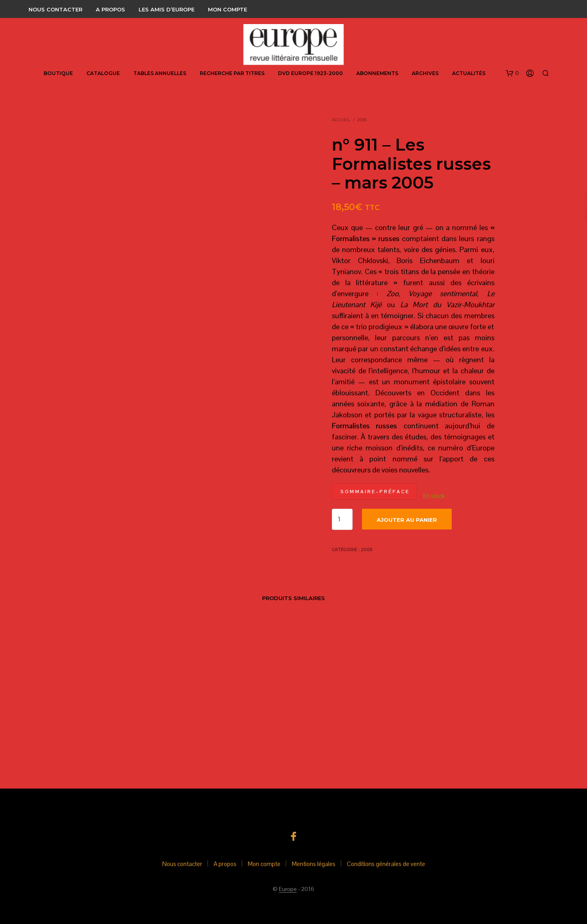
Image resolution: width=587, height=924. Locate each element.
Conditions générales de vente (386, 864)
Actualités (469, 73)
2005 (362, 120)
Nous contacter (55, 9)
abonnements (377, 73)
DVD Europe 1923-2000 (310, 73)
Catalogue (103, 73)
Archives (425, 73)
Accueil (341, 120)
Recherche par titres (232, 73)
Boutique (58, 73)
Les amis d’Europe (167, 9)
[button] (512, 73)
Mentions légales (314, 864)
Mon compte (227, 9)
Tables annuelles (160, 73)
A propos (110, 9)
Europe (288, 889)
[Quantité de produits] (342, 519)
